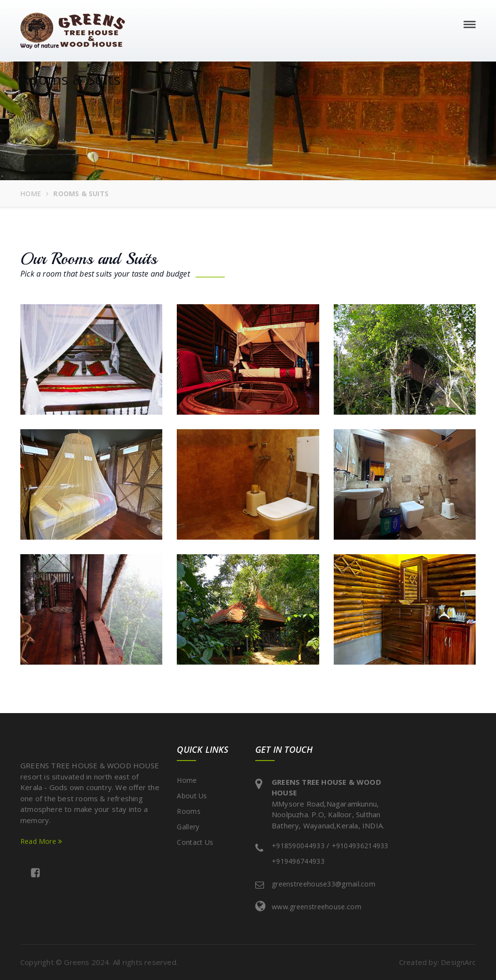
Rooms (189, 811)
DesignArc (458, 962)
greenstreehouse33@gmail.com (324, 884)
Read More (41, 841)
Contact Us (195, 842)
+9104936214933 (360, 846)
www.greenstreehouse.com (317, 907)
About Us (192, 796)
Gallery (188, 827)
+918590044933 (298, 846)
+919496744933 (298, 861)
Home (31, 194)
